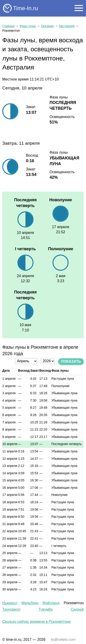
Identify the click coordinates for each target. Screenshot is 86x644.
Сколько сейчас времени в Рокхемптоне (36, 622)
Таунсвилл (11, 609)
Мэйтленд (51, 603)
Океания (47, 26)
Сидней (77, 609)
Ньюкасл (10, 603)
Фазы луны (28, 26)
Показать (71, 361)
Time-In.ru (25, 8)
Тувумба (46, 609)
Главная (8, 26)
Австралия (67, 26)
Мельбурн (30, 603)
